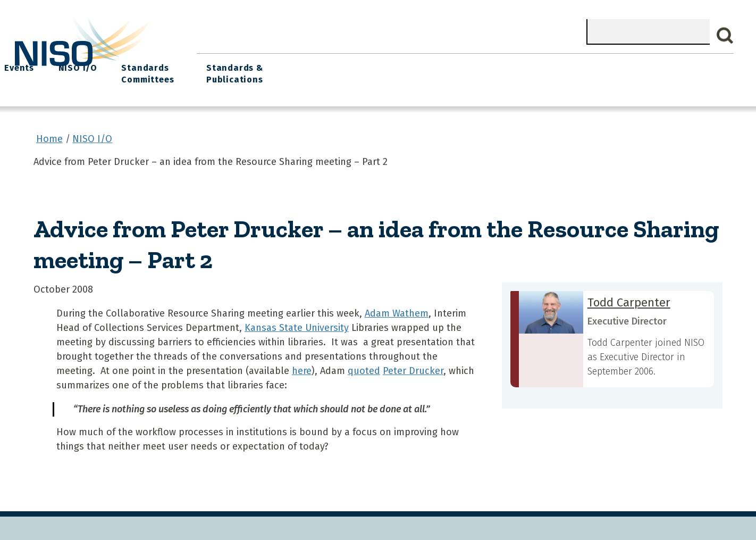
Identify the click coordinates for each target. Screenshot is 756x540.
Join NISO (343, 64)
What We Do (276, 64)
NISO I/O (505, 64)
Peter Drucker (413, 364)
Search (725, 36)
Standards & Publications (672, 70)
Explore (400, 64)
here (302, 364)
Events (451, 64)
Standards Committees (570, 70)
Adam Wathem (397, 307)
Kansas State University (297, 321)
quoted (364, 364)
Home (219, 64)
